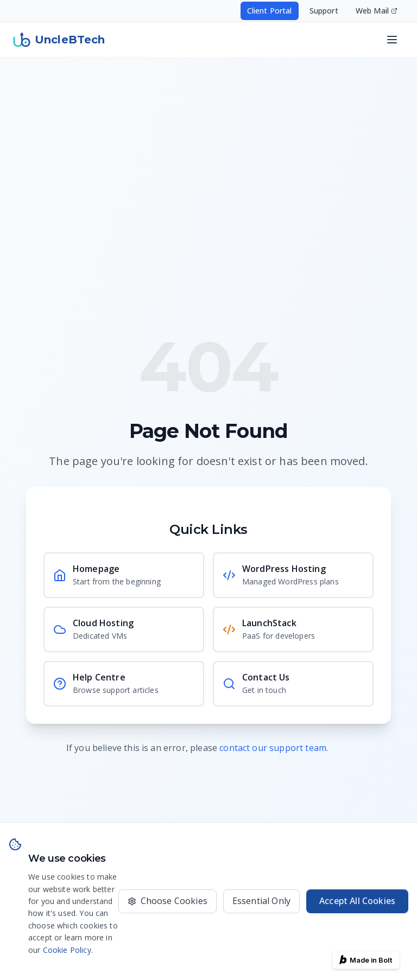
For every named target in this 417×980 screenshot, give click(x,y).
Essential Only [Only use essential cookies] (261, 901)
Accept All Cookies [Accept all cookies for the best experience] (357, 901)
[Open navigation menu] (392, 40)
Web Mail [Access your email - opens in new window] (377, 11)
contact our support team (273, 748)
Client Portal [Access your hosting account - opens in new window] (270, 11)
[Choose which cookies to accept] (168, 901)
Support (324, 11)
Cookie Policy (67, 950)
